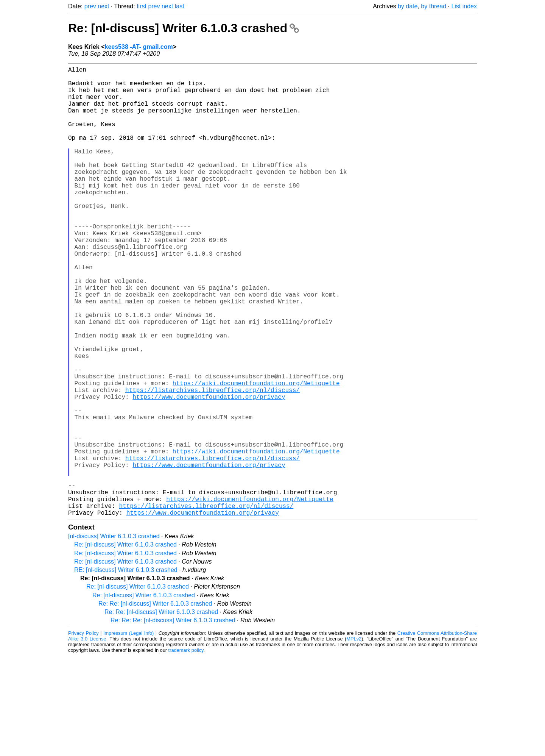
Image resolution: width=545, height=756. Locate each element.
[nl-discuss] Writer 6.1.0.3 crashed (114, 636)
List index (464, 6)
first (142, 6)
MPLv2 (354, 739)
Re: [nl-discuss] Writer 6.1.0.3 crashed (184, 28)
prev (90, 6)
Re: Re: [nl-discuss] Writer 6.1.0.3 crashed (155, 704)
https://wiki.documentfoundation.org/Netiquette (256, 454)
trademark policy (186, 750)
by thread (434, 6)
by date (408, 6)
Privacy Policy (83, 733)
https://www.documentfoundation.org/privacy (209, 471)
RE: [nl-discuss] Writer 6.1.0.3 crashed (126, 670)
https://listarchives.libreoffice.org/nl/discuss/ (213, 462)
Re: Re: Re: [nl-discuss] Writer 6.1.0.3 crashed (173, 720)
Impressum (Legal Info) (128, 733)
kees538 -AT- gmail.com (139, 47)
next (103, 6)
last (180, 6)
